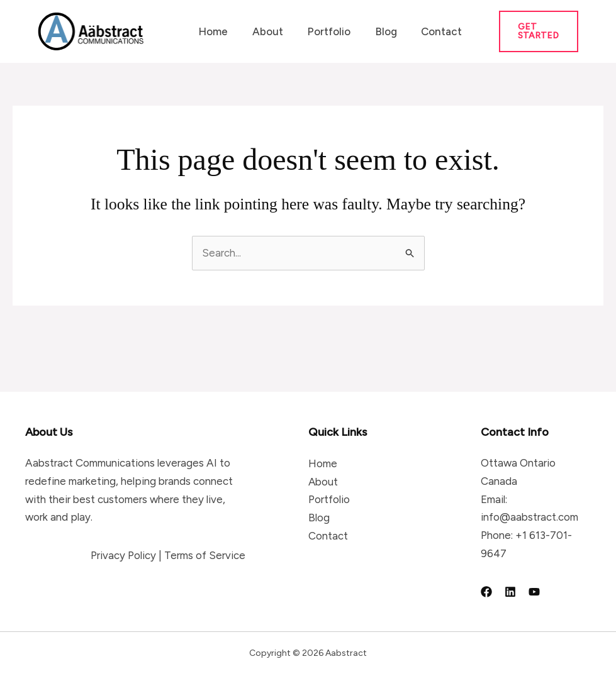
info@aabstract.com (529, 517)
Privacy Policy (123, 555)
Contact (429, 31)
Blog (376, 31)
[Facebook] (486, 592)
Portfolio (322, 31)
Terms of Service (205, 555)
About (263, 31)
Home (212, 31)
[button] (532, 31)
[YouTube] (534, 592)
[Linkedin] (510, 592)
